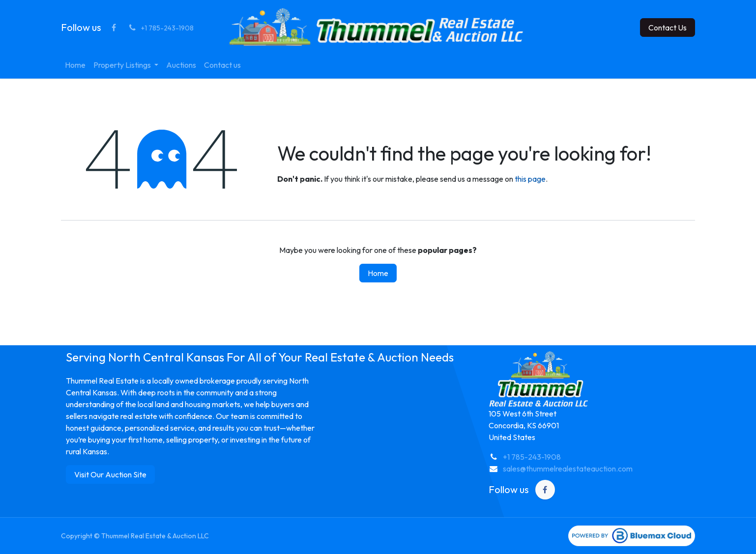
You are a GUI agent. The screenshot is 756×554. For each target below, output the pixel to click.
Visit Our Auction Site (110, 474)
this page (530, 179)
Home (378, 273)
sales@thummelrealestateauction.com (568, 469)
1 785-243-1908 (534, 457)
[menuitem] (75, 65)
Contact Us (668, 28)
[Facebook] (114, 28)
